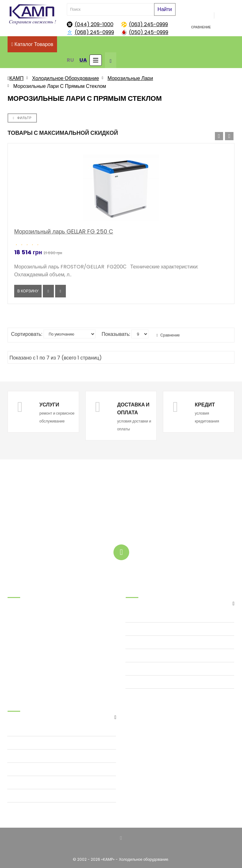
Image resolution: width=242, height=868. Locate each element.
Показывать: (116, 334)
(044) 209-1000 (94, 24)
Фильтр (22, 118)
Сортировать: (27, 334)
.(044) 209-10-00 (24, 644)
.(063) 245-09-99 (25, 629)
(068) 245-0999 (94, 32)
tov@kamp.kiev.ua (25, 652)
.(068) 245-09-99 (25, 621)
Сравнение (168, 335)
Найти (165, 9)
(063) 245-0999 (148, 24)
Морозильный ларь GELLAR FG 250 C (64, 231)
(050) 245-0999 (149, 32)
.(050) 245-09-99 (25, 637)
